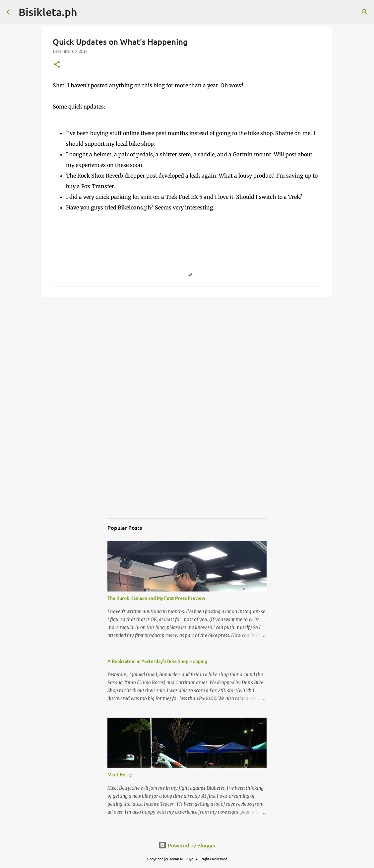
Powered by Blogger (187, 845)
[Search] (87, 12)
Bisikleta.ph (48, 12)
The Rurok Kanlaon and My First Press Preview (156, 598)
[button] (57, 65)
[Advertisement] (187, 354)
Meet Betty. (120, 775)
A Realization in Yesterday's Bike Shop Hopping (157, 661)
